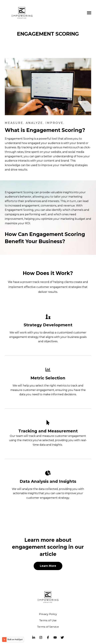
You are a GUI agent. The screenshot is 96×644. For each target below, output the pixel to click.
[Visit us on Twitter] (62, 637)
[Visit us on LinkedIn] (34, 637)
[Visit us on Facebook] (48, 637)
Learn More (48, 566)
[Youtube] (55, 637)
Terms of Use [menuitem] (48, 620)
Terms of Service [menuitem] (48, 627)
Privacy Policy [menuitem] (48, 614)
